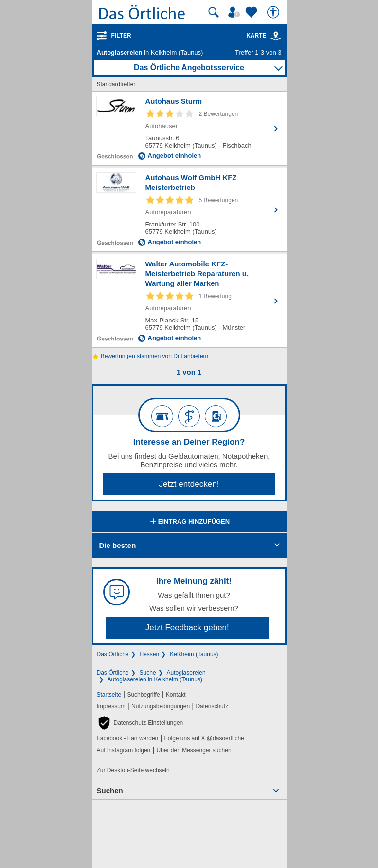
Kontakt (176, 695)
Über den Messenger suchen (194, 750)
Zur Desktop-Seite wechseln (133, 770)
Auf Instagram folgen (124, 750)
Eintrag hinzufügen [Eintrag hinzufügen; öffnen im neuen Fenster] (189, 522)
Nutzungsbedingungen (161, 706)
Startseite (109, 695)
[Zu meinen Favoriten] (252, 12)
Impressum (111, 706)
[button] (140, 723)
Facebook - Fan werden (128, 738)
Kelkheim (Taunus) (194, 654)
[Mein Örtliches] (235, 12)
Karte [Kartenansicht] (264, 36)
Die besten (118, 545)
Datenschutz (212, 706)
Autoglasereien (186, 673)
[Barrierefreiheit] (274, 12)
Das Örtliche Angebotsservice (189, 67)
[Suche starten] (214, 12)
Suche (148, 673)
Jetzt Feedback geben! (187, 628)
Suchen (110, 790)
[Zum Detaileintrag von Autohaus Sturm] (189, 128)
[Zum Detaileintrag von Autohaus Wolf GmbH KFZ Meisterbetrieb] (189, 210)
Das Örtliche (113, 654)
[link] (276, 36)
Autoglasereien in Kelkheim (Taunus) (155, 679)
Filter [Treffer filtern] (121, 36)
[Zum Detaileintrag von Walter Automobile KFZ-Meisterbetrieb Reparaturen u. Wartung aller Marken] (189, 301)
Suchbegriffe (143, 695)
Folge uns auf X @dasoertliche (204, 738)
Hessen (150, 654)
